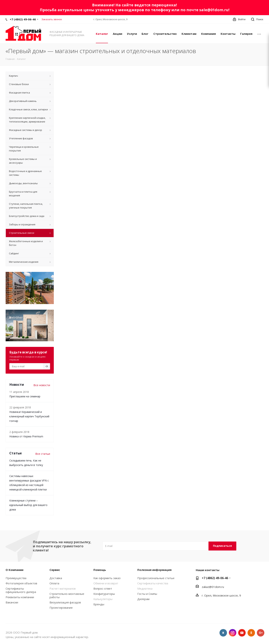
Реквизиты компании (20, 597)
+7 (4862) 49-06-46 (23, 19)
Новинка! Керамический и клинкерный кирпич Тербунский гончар (29, 416)
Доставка (56, 578)
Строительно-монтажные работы (67, 595)
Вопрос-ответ (103, 588)
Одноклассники (251, 633)
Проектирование (61, 608)
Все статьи (43, 454)
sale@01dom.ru (214, 10)
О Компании (14, 570)
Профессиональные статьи (156, 578)
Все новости (42, 385)
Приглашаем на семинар (25, 396)
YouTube (242, 633)
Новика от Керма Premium (26, 436)
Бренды (99, 604)
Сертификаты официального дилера (21, 590)
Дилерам (143, 599)
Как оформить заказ (107, 578)
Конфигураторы (104, 594)
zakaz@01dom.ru (213, 587)
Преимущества (16, 578)
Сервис (55, 570)
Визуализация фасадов (65, 602)
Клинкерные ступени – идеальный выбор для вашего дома (28, 505)
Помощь (100, 570)
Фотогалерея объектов (21, 583)
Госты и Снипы (147, 594)
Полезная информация (154, 570)
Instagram (233, 633)
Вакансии (12, 602)
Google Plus (261, 633)
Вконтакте (223, 633)
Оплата (54, 583)
